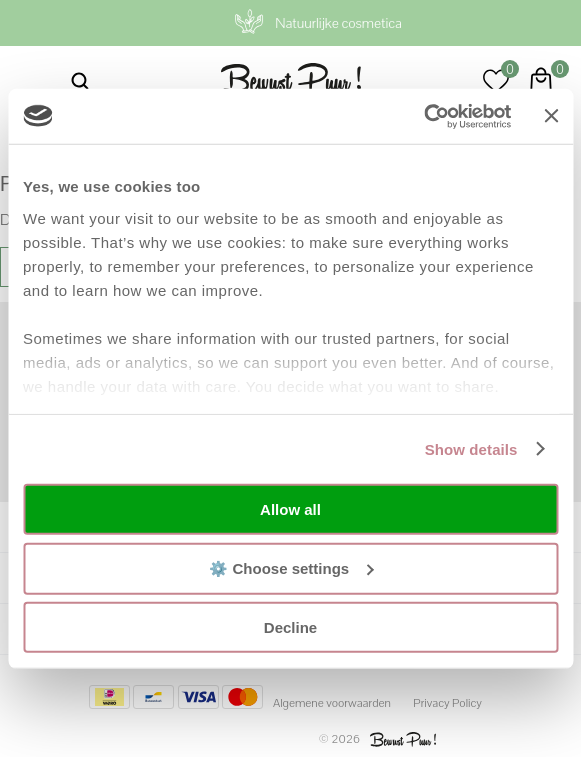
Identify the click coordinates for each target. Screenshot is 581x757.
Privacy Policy (447, 703)
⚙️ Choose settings (291, 567)
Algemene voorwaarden (332, 703)
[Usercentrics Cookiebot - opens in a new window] (424, 116)
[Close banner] (551, 116)
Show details (471, 448)
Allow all (290, 509)
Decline (290, 627)
